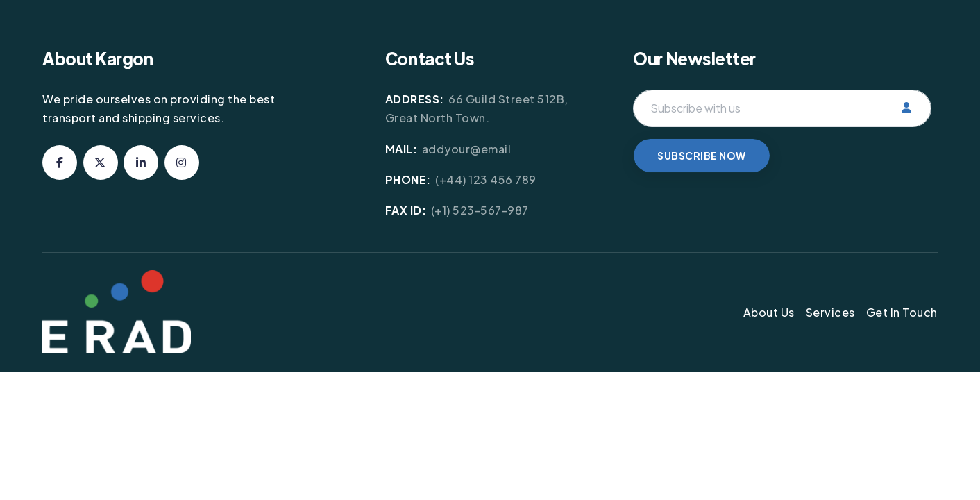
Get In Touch (902, 312)
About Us (769, 312)
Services (830, 312)
